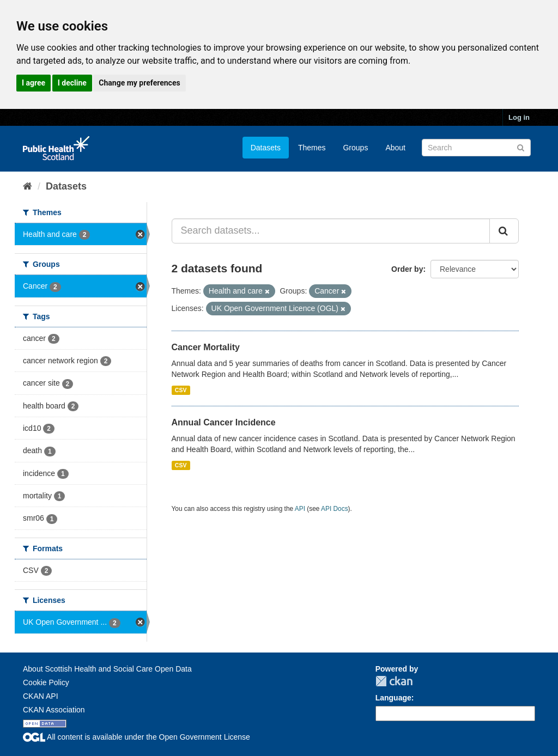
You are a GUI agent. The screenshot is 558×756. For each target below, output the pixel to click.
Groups (355, 148)
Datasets (266, 148)
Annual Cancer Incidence (224, 422)
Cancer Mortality (206, 347)
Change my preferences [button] (139, 83)
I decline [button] (72, 83)
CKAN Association (54, 710)
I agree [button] (34, 83)
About (395, 148)
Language (393, 698)
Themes (312, 148)
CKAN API (41, 696)
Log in (519, 117)
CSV (181, 390)
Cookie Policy (46, 682)
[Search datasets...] (331, 231)
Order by (407, 269)
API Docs (335, 509)
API (300, 509)
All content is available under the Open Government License (137, 737)
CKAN (394, 681)
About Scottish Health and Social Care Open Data (107, 669)
